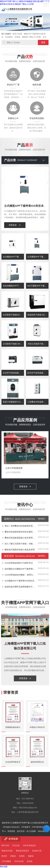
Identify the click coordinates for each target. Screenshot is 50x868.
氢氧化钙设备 (7, 851)
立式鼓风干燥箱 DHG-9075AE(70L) (13, 365)
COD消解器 (6, 861)
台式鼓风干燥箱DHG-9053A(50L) (13, 336)
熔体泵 (4, 856)
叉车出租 (16, 845)
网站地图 (4, 867)
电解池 (31, 856)
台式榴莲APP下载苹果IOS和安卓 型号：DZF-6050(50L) (13, 278)
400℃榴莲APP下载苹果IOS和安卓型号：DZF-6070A (38, 307)
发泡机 (30, 861)
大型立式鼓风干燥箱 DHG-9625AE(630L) (38, 365)
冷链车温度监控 (29, 845)
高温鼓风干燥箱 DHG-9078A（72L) (38, 336)
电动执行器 (37, 851)
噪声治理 (5, 845)
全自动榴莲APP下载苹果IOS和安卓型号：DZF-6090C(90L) (13, 307)
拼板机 (13, 856)
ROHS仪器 (19, 861)
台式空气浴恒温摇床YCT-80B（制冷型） (13, 394)
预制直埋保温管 (22, 851)
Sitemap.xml (43, 779)
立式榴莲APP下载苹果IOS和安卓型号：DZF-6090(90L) (38, 278)
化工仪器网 (31, 779)
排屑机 (22, 856)
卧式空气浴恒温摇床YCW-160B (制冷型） (38, 394)
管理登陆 (11, 779)
